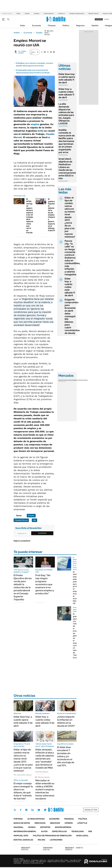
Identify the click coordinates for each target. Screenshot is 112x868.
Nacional (19, 827)
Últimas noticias (36, 819)
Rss (90, 831)
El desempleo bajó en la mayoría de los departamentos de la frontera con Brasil (33, 71)
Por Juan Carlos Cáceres (23, 775)
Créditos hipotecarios (77, 13)
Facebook (21, 810)
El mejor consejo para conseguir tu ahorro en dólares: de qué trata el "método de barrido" (23, 791)
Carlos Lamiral (22, 52)
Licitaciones (56, 840)
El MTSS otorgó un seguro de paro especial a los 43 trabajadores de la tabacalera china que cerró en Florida (32, 216)
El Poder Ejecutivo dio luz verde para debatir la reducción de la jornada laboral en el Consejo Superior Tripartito (23, 587)
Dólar (18, 13)
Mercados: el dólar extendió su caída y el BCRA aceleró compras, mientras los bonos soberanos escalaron (45, 789)
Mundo (32, 827)
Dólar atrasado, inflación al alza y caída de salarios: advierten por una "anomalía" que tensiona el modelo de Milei (45, 759)
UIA (41, 131)
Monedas (62, 380)
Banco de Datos (22, 823)
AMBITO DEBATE (74, 849)
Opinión (95, 26)
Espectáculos (59, 831)
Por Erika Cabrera (42, 772)
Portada (18, 819)
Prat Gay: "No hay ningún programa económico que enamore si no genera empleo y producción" (45, 584)
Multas (41, 840)
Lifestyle (82, 823)
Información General (25, 831)
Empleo (37, 13)
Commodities (76, 380)
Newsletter (91, 810)
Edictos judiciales (23, 840)
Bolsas (68, 380)
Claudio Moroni (21, 520)
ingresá (107, 19)
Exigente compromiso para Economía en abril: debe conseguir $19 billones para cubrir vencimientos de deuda (72, 316)
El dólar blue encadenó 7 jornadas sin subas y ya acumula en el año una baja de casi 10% (66, 756)
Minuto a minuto (44, 777)
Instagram (26, 810)
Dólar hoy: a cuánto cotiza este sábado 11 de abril (66, 93)
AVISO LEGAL (82, 836)
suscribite (99, 19)
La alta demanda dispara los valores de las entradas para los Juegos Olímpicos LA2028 (66, 114)
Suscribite (42, 533)
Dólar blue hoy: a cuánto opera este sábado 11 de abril (67, 78)
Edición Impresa (63, 827)
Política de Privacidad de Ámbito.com (52, 836)
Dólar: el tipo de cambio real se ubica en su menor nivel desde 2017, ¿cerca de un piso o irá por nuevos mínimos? (70, 217)
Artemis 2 (61, 13)
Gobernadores (49, 13)
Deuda (27, 13)
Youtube (39, 810)
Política (66, 26)
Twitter (15, 810)
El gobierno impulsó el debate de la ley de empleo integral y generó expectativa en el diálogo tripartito (53, 215)
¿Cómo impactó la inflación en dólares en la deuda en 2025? (66, 721)
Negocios (80, 26)
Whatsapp (45, 810)
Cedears (84, 380)
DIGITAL (26, 849)
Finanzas (52, 26)
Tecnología (78, 831)
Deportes (45, 827)
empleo (35, 124)
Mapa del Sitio (21, 836)
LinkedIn (32, 810)
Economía (36, 26)
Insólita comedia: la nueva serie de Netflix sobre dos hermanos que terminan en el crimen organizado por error (67, 141)
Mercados (40, 823)
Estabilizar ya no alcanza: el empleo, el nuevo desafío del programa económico (35, 64)
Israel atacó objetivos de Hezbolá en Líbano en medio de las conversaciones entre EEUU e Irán (67, 169)
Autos (44, 831)
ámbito (17, 33)
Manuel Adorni (93, 13)
